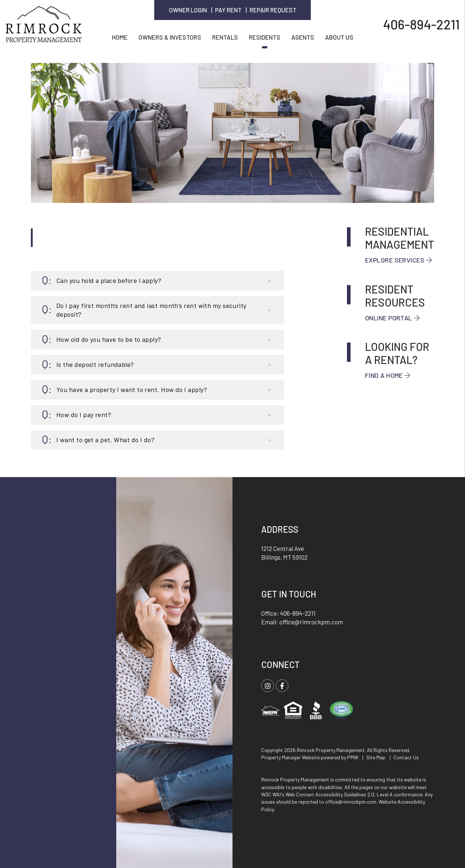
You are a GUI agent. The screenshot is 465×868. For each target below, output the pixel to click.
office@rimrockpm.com (311, 622)
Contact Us (406, 757)
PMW (353, 757)
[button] (157, 281)
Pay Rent (228, 10)
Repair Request (273, 10)
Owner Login (188, 10)
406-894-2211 (421, 24)
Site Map (376, 757)
